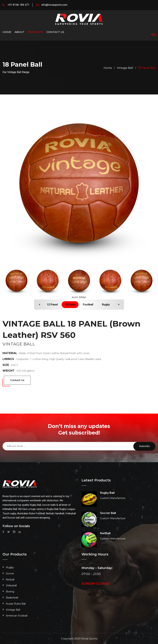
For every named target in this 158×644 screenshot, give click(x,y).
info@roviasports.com (54, 5)
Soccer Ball (108, 513)
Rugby (106, 305)
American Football (17, 616)
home (108, 68)
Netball (10, 580)
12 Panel (52, 305)
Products (36, 32)
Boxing (10, 592)
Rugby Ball (107, 493)
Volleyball (11, 585)
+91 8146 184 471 (18, 5)
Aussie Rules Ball (16, 604)
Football (88, 305)
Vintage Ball (125, 68)
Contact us (55, 32)
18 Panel (70, 305)
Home (7, 32)
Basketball (12, 598)
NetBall (105, 533)
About (19, 32)
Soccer (10, 573)
